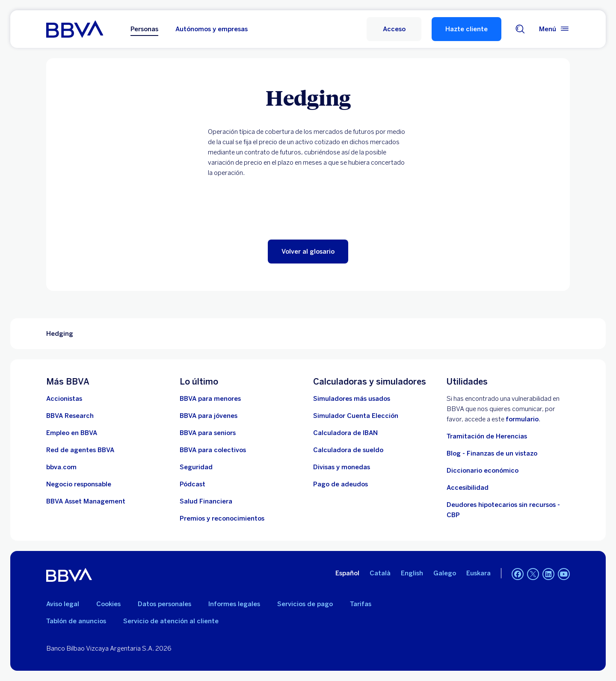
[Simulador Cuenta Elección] (356, 416)
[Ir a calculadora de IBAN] (345, 433)
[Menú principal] (554, 29)
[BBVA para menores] (210, 399)
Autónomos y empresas (212, 29)
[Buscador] (520, 29)
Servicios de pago (305, 604)
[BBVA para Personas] (75, 29)
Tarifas (361, 604)
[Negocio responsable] (79, 484)
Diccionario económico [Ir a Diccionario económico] (483, 471)
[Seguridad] (196, 467)
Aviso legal (63, 604)
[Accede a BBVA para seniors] (208, 433)
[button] (394, 29)
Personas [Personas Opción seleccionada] (144, 29)
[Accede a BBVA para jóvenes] (209, 416)
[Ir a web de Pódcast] (192, 484)
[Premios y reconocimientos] (222, 518)
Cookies (108, 604)
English (412, 573)
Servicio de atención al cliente (171, 621)
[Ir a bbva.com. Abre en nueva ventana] (61, 467)
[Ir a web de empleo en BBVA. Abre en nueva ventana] (72, 433)
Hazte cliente (466, 29)
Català (380, 573)
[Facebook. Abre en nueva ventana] (518, 574)
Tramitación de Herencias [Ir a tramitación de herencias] (487, 436)
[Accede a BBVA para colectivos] (213, 450)
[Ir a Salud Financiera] (206, 501)
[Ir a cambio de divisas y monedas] (342, 467)
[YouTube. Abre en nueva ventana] (564, 574)
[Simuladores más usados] (352, 399)
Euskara (478, 573)
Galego (445, 573)
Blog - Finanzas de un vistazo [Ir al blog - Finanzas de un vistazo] (492, 453)
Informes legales (234, 604)
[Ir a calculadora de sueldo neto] (348, 450)
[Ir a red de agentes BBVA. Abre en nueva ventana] (80, 450)
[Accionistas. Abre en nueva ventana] (64, 399)
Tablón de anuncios (76, 621)
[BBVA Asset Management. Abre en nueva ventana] (86, 501)
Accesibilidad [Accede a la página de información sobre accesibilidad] (468, 488)
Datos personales (164, 604)
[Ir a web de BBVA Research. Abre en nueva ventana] (70, 416)
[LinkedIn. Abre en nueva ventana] (548, 574)
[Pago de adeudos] (341, 484)
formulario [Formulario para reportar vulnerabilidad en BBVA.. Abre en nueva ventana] (522, 419)
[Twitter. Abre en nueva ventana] (533, 574)
